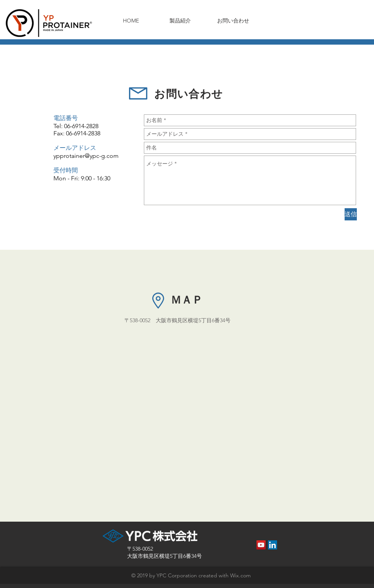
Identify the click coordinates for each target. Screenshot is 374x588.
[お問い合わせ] (233, 21)
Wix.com (240, 575)
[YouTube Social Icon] (261, 545)
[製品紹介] (180, 21)
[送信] (351, 214)
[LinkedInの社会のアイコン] (272, 545)
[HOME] (131, 21)
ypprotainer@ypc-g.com (86, 156)
